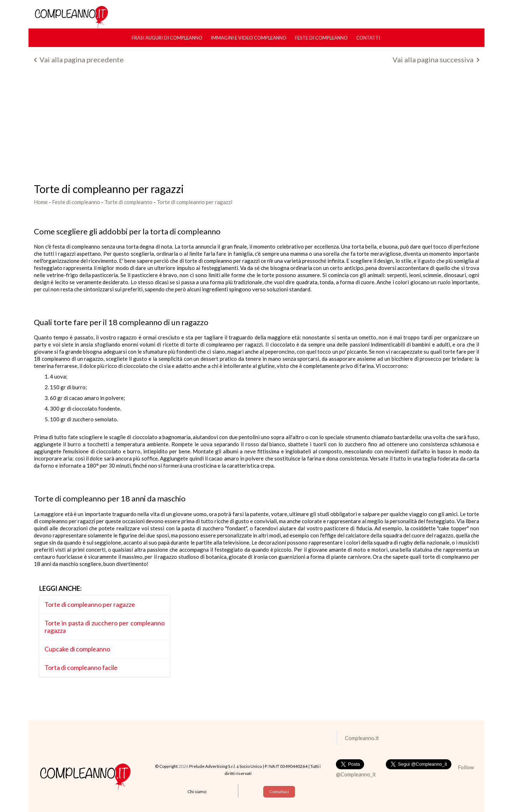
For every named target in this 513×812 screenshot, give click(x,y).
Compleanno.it (362, 738)
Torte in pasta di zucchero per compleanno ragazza (105, 627)
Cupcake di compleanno (77, 649)
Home (41, 202)
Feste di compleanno (321, 38)
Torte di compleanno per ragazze (90, 604)
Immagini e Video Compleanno (249, 38)
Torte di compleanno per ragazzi (195, 202)
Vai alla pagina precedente (79, 59)
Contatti (368, 38)
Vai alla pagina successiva (436, 59)
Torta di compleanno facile (81, 667)
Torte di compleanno (128, 202)
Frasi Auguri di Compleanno (167, 38)
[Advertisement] (256, 126)
